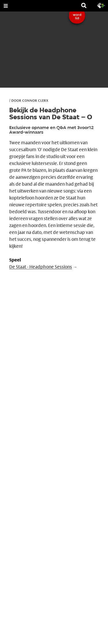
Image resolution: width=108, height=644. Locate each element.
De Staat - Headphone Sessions (41, 267)
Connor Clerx (35, 100)
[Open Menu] (6, 6)
